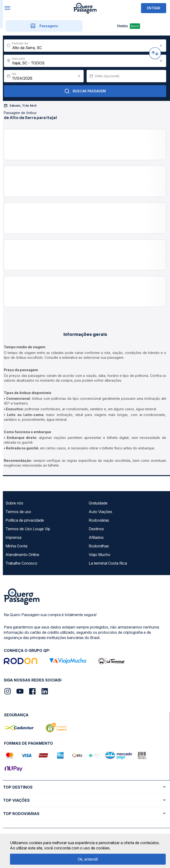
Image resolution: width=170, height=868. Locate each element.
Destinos (96, 529)
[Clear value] (79, 76)
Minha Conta (16, 546)
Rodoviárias (99, 520)
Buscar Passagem (85, 91)
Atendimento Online (22, 555)
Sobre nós (14, 503)
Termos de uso (18, 512)
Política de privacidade (25, 520)
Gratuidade (98, 503)
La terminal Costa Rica (108, 563)
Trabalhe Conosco (21, 563)
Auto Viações (100, 512)
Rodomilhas (99, 546)
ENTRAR (154, 8)
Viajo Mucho (100, 555)
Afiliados (96, 537)
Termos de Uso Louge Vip (28, 529)
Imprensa (13, 537)
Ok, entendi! (88, 859)
